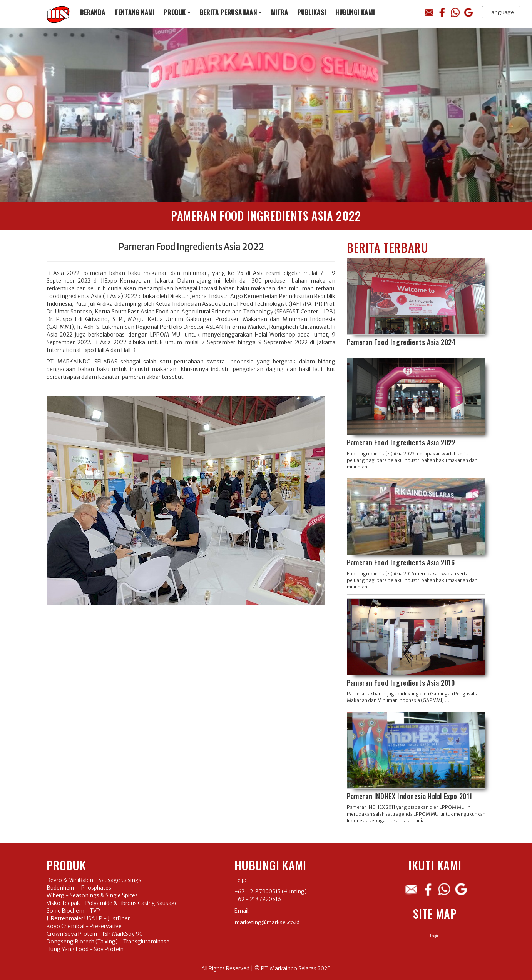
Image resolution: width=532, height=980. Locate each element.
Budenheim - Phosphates (79, 888)
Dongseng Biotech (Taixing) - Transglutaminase (108, 942)
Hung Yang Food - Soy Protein (85, 949)
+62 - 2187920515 (258, 892)
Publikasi (312, 12)
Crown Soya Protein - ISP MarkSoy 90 (95, 934)
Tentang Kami (134, 12)
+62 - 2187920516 (258, 899)
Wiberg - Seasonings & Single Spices (92, 895)
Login (435, 936)
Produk (175, 12)
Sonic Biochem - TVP (73, 911)
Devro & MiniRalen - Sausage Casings (94, 880)
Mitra (280, 12)
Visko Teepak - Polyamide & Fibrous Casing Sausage (112, 903)
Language (501, 12)
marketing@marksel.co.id (267, 922)
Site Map (435, 914)
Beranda (93, 12)
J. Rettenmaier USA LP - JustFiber (88, 918)
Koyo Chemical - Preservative (84, 926)
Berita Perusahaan (228, 12)
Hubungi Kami (355, 12)
